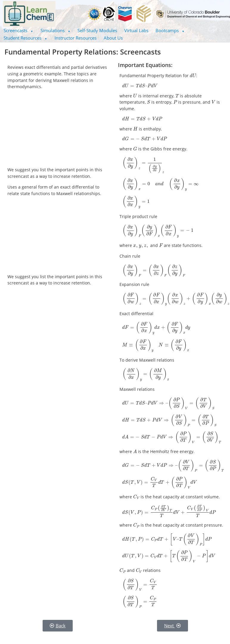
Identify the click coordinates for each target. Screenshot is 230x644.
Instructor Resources (76, 38)
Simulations (56, 30)
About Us (113, 38)
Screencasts (18, 30)
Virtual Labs (136, 30)
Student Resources (25, 38)
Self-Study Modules (97, 30)
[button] (18, 31)
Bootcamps (170, 30)
